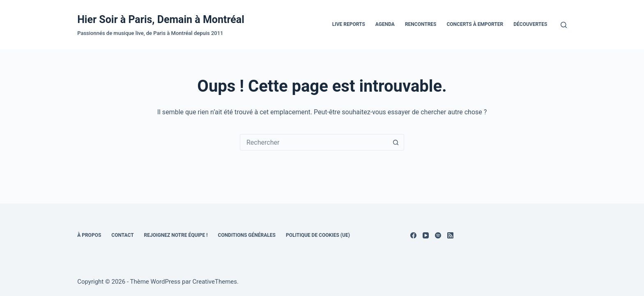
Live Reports (349, 24)
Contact (122, 235)
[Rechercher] (564, 25)
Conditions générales (247, 235)
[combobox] (314, 142)
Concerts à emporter (475, 24)
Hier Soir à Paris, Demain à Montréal (161, 20)
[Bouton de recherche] (396, 142)
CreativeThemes (215, 282)
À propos (89, 235)
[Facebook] (413, 235)
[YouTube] (426, 235)
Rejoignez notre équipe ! (176, 235)
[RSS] (450, 235)
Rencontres (421, 24)
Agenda (385, 24)
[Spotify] (438, 235)
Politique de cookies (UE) (318, 235)
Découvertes (530, 24)
